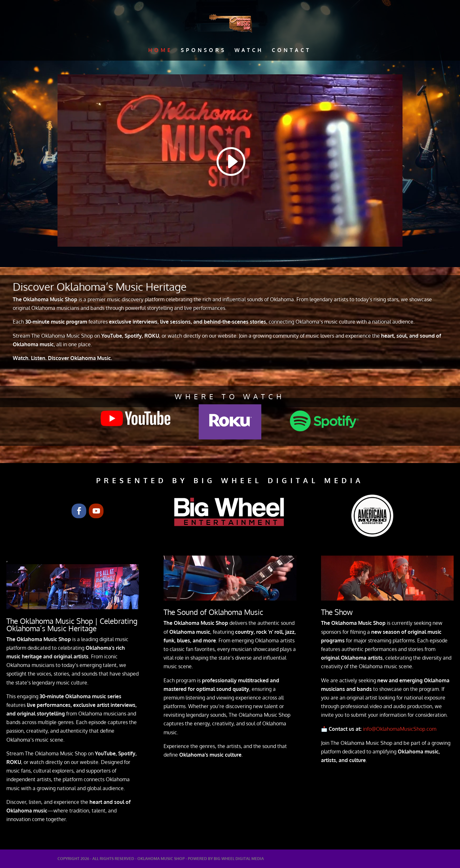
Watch (249, 51)
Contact (291, 51)
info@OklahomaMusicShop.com (403, 729)
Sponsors (203, 51)
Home (160, 51)
